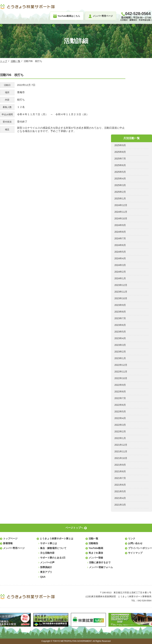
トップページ (10, 539)
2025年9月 (120, 145)
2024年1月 (120, 278)
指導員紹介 (46, 567)
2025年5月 (120, 172)
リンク (132, 539)
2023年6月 (120, 325)
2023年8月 (120, 312)
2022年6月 (120, 405)
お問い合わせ (144, 25)
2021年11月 (121, 451)
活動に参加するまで (100, 562)
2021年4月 (120, 498)
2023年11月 (121, 292)
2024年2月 (120, 272)
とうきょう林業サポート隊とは (22, 25)
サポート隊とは (49, 543)
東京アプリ (46, 572)
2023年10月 (121, 298)
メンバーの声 (47, 562)
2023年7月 (120, 318)
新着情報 (8, 543)
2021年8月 (120, 471)
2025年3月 (120, 185)
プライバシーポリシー (140, 548)
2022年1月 (120, 438)
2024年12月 (121, 205)
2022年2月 (120, 431)
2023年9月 (120, 305)
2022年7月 (120, 398)
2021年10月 (121, 458)
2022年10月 (121, 378)
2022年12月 (121, 365)
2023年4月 (120, 338)
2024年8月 (120, 232)
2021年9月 (120, 465)
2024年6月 (120, 245)
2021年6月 (120, 485)
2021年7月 (120, 478)
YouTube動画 (96, 548)
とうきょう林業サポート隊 (27, 7)
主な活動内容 (47, 553)
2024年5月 (120, 252)
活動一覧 (61, 25)
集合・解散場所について (53, 548)
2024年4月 (120, 258)
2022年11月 (121, 372)
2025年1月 (120, 199)
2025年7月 (120, 159)
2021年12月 (121, 445)
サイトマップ (135, 553)
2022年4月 (120, 418)
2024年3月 (120, 265)
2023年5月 (120, 332)
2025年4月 (120, 179)
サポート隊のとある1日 (53, 558)
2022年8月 (120, 392)
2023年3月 (120, 345)
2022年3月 (120, 425)
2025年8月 (120, 152)
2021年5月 (120, 491)
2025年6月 (120, 165)
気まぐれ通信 (96, 553)
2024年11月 (121, 212)
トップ (4, 61)
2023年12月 (121, 285)
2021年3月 (120, 505)
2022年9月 (120, 385)
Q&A (43, 577)
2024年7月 (120, 238)
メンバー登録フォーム (101, 567)
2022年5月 (120, 412)
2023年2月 (120, 352)
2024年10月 (121, 218)
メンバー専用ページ (14, 548)
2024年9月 (120, 225)
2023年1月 (120, 358)
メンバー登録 (113, 25)
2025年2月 (120, 192)
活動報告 (86, 25)
